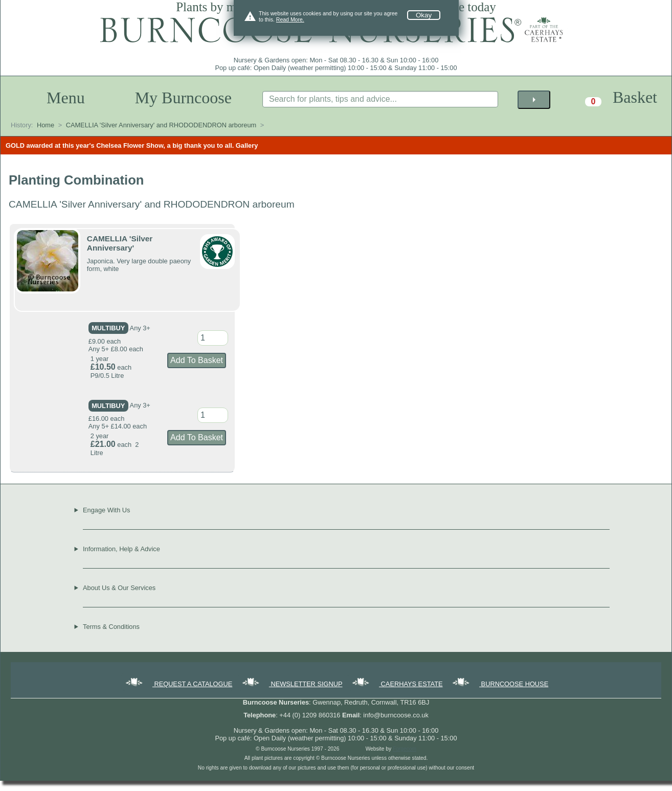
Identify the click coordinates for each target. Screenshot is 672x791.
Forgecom (405, 749)
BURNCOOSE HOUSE (499, 684)
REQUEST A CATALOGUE (178, 684)
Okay (424, 15)
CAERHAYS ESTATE (396, 684)
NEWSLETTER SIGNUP (292, 684)
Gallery (247, 145)
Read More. (290, 19)
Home (46, 125)
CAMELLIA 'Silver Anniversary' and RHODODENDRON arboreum (161, 125)
